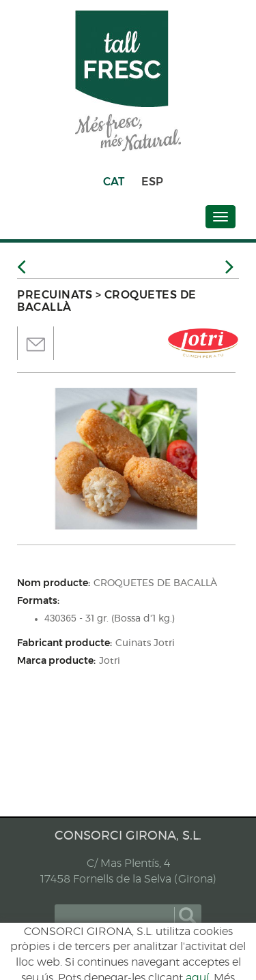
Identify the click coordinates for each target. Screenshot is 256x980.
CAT (114, 182)
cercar (187, 916)
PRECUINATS (55, 295)
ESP (152, 182)
